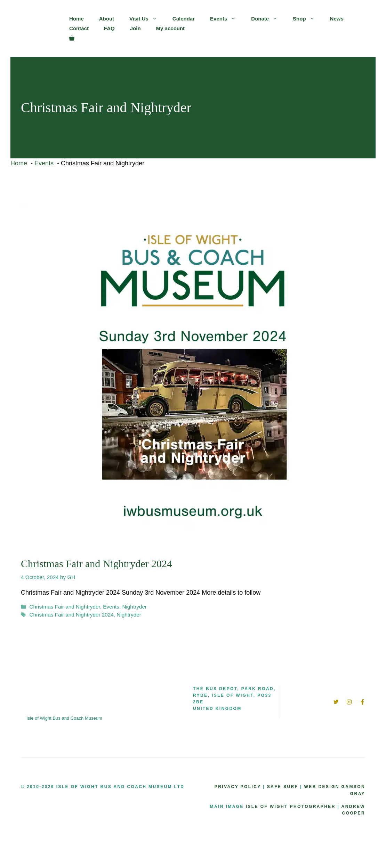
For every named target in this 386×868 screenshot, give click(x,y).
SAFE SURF (283, 787)
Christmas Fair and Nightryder (65, 607)
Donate (268, 19)
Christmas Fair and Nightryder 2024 (96, 564)
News (337, 19)
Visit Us (147, 19)
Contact (79, 28)
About (107, 19)
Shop (308, 19)
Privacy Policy (238, 787)
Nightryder (134, 607)
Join (135, 28)
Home (77, 19)
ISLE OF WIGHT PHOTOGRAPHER (291, 807)
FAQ (109, 28)
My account (171, 28)
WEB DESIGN (322, 787)
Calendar (184, 19)
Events (227, 19)
